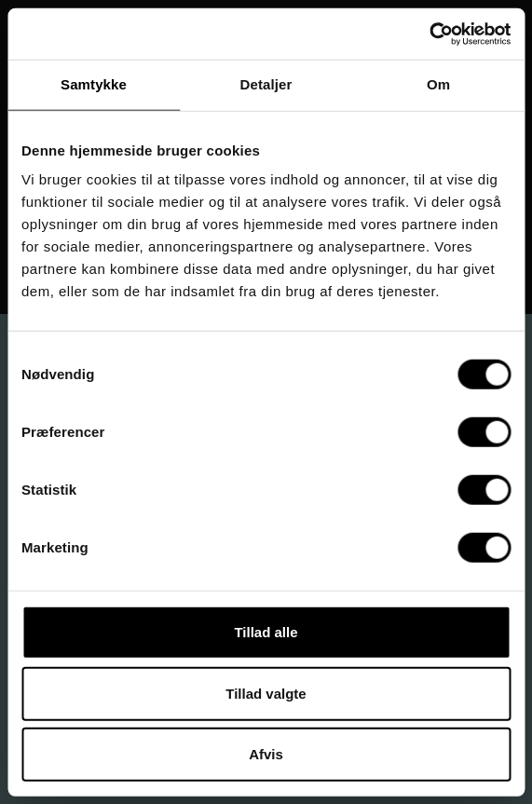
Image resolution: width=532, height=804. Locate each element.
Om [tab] (438, 84)
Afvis (266, 754)
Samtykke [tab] (94, 84)
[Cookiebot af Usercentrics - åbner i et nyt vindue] (429, 34)
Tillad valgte (266, 693)
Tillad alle (266, 632)
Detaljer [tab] (266, 84)
